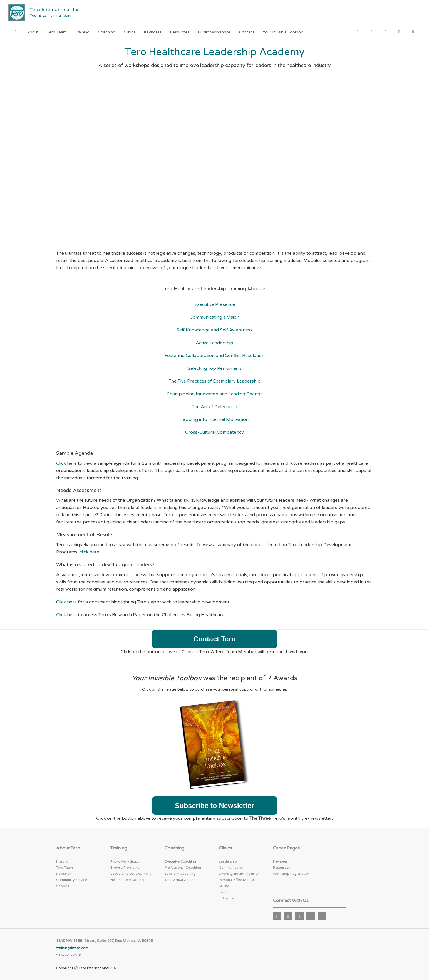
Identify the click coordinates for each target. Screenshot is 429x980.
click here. (90, 552)
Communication (232, 867)
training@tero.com (72, 948)
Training (82, 32)
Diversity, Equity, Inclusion (239, 874)
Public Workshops (214, 32)
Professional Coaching (183, 867)
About (33, 32)
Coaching (107, 32)
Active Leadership (214, 343)
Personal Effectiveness (237, 880)
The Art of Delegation (214, 407)
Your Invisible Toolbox (283, 32)
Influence (226, 898)
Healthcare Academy (127, 880)
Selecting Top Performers (215, 368)
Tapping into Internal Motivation (215, 419)
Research (64, 874)
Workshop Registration (291, 874)
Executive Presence (215, 304)
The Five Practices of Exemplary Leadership (215, 381)
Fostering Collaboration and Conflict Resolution (214, 356)
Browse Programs (125, 867)
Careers (63, 886)
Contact (247, 32)
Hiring (224, 892)
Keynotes (153, 32)
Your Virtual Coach (179, 880)
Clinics (130, 32)
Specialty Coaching (180, 874)
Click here (66, 463)
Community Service (72, 880)
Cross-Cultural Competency (214, 432)
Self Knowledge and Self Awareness (214, 330)
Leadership (228, 861)
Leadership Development (131, 874)
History (62, 861)
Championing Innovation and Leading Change (215, 394)
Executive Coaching (180, 861)
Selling (224, 886)
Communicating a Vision (214, 317)
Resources (180, 32)
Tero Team (57, 32)
